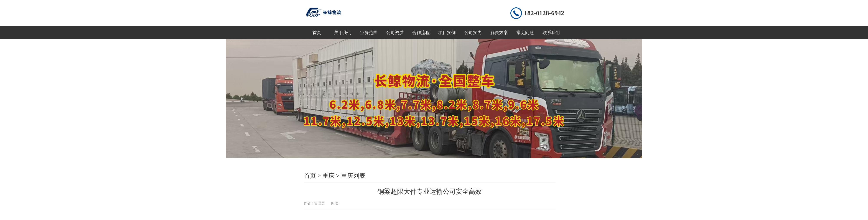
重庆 (329, 176)
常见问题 (525, 33)
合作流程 (421, 33)
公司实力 (473, 33)
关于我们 (343, 33)
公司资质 (395, 33)
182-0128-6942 (544, 13)
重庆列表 (353, 176)
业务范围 (369, 33)
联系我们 (551, 33)
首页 (317, 33)
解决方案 (499, 33)
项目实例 (447, 33)
